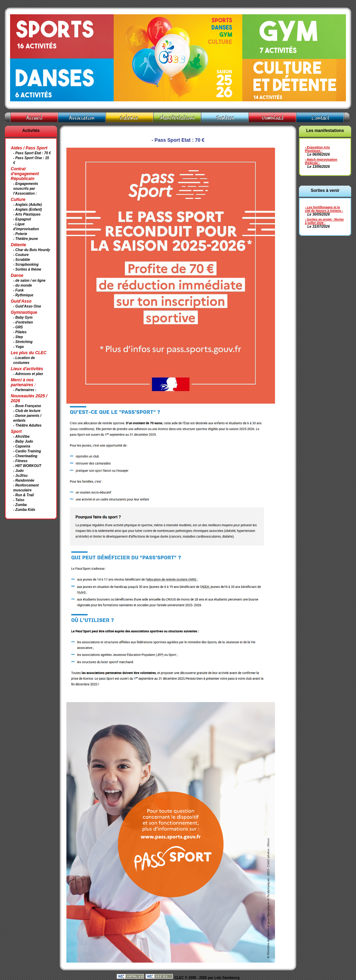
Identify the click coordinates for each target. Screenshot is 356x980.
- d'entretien (23, 322)
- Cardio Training (27, 451)
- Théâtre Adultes (27, 425)
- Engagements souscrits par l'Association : (26, 189)
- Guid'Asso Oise (27, 306)
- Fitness (20, 461)
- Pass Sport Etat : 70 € (32, 153)
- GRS (18, 327)
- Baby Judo (23, 441)
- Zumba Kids (24, 510)
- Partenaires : (25, 390)
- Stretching (23, 342)
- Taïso (19, 500)
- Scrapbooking (26, 265)
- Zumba (20, 505)
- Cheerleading (25, 456)
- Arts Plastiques (27, 214)
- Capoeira (22, 446)
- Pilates (20, 332)
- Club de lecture (27, 411)
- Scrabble (22, 260)
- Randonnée (24, 480)
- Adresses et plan (28, 374)
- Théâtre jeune (26, 239)
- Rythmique (23, 295)
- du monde (23, 285)
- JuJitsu (20, 476)
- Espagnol (22, 219)
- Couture (21, 255)
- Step (18, 337)
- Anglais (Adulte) (27, 205)
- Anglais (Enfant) (27, 209)
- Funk (18, 290)
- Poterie (20, 234)
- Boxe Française (27, 406)
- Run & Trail (23, 495)
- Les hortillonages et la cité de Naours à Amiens (323, 209)
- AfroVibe (21, 437)
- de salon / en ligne (29, 281)
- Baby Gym (23, 317)
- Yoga (18, 347)
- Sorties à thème (27, 269)
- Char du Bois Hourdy (32, 250)
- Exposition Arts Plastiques (317, 149)
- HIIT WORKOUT (27, 466)
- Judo (18, 471)
